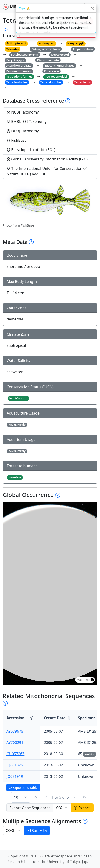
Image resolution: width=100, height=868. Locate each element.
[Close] (92, 8)
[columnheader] (57, 718)
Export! (82, 808)
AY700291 (15, 743)
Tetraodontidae (51, 82)
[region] (50, 593)
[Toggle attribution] (92, 680)
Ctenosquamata (48, 60)
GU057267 (15, 754)
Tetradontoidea (17, 82)
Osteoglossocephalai (46, 49)
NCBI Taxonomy (23, 112)
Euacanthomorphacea (59, 66)
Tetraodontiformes (19, 77)
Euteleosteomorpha (25, 55)
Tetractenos (82, 82)
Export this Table (23, 788)
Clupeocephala (83, 49)
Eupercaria (51, 71)
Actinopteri (47, 43)
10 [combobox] (16, 797)
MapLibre (83, 680)
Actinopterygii (16, 43)
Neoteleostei (60, 55)
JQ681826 (15, 765)
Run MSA (37, 830)
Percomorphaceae (19, 71)
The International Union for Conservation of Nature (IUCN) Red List (47, 171)
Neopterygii (76, 43)
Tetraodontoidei (56, 77)
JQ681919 (15, 776)
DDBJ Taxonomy (23, 131)
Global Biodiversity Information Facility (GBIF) (48, 159)
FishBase (17, 140)
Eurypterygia (15, 60)
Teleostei (13, 49)
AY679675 (15, 731)
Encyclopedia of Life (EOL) (31, 150)
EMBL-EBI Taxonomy (27, 122)
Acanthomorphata (19, 66)
